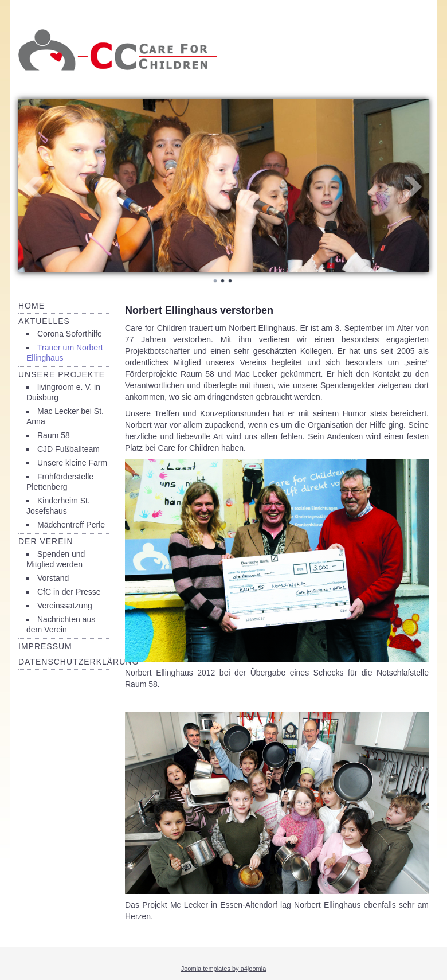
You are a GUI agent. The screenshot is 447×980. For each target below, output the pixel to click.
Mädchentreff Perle (71, 525)
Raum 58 (54, 435)
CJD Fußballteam (68, 449)
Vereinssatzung (65, 606)
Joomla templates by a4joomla (224, 969)
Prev (33, 187)
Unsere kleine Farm (72, 463)
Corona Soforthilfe (70, 334)
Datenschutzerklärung (79, 662)
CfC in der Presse (69, 592)
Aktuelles (44, 321)
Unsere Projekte (62, 374)
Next (414, 187)
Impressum (45, 646)
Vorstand (53, 578)
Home (32, 306)
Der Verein (46, 541)
